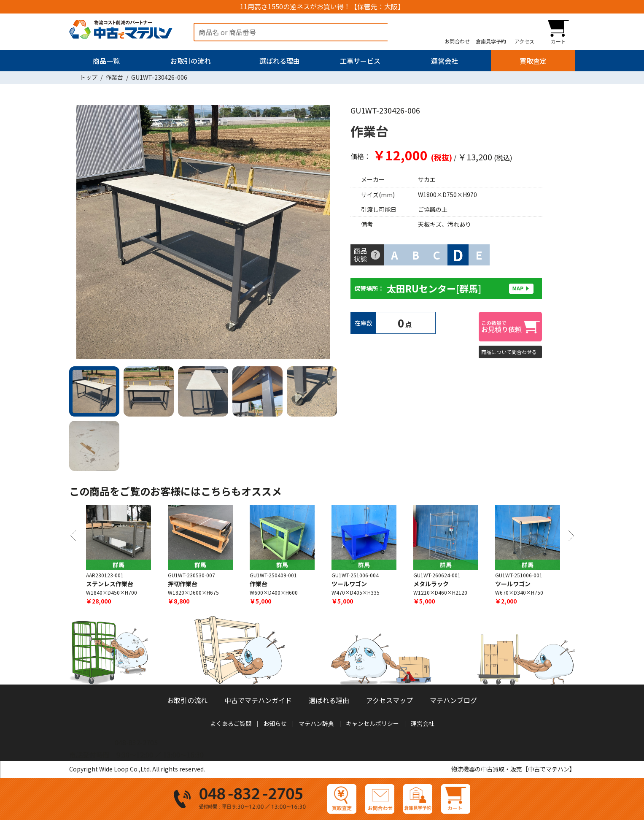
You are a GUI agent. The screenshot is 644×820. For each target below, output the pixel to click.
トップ (89, 77)
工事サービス (360, 61)
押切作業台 (183, 584)
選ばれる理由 (280, 61)
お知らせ (275, 723)
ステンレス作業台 (110, 584)
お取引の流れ (191, 61)
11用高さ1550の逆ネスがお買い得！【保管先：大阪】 (322, 7)
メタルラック (431, 584)
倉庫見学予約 (491, 41)
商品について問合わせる (509, 352)
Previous (80, 234)
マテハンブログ (453, 700)
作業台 (114, 77)
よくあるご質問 (231, 723)
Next (326, 234)
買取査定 (533, 61)
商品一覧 (106, 61)
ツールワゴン (349, 584)
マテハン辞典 (316, 723)
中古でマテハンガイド (258, 700)
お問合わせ (457, 41)
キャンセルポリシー (372, 723)
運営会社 (445, 61)
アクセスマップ (389, 700)
